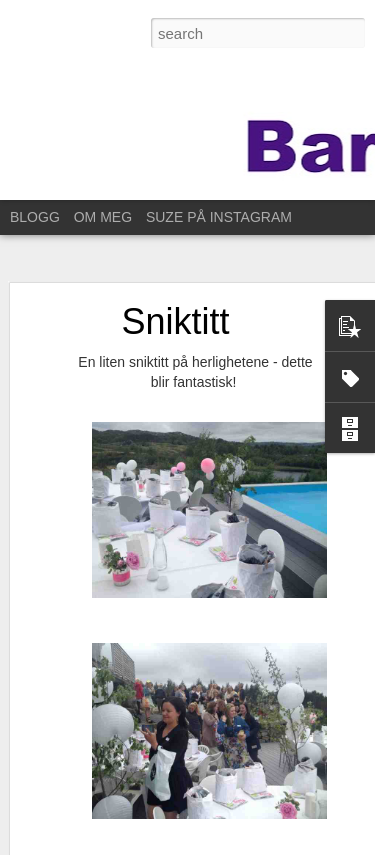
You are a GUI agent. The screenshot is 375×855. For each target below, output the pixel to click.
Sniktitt (175, 321)
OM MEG (103, 217)
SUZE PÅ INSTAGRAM (219, 217)
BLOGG (35, 217)
